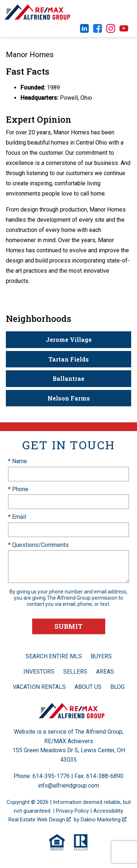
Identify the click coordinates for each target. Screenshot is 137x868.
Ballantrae (68, 378)
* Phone (18, 489)
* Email (17, 517)
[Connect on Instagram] (111, 31)
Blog (117, 687)
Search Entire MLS (54, 656)
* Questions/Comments (38, 545)
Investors (39, 672)
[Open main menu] (126, 12)
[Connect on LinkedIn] (84, 31)
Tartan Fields (69, 359)
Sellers (75, 672)
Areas (105, 672)
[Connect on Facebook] (98, 31)
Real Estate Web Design (40, 820)
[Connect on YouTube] (124, 31)
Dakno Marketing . (104, 820)
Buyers (101, 656)
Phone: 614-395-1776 (42, 776)
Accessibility (108, 811)
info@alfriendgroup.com (68, 786)
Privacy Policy (72, 811)
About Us (88, 687)
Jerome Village (69, 340)
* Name (18, 461)
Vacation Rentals (39, 687)
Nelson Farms (69, 398)
